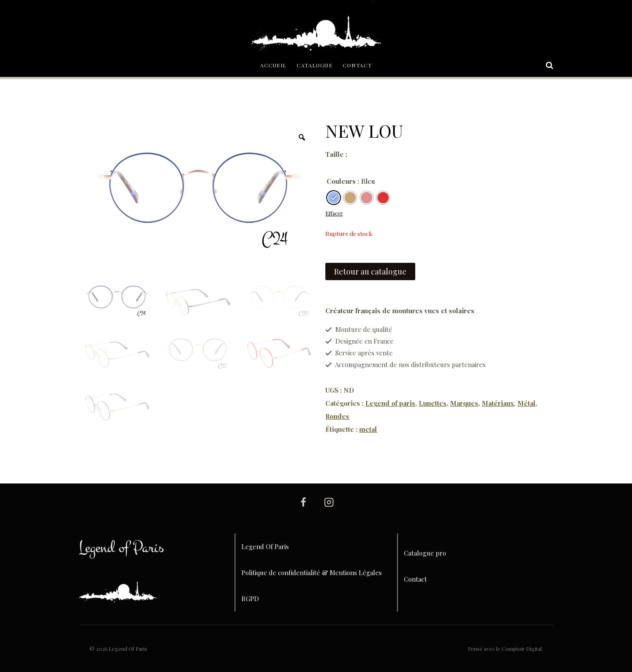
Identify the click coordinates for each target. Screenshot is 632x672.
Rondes (337, 416)
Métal (526, 403)
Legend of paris (390, 403)
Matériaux (498, 403)
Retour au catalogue (370, 271)
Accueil (273, 65)
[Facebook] (303, 502)
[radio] (334, 198)
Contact (357, 65)
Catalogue (314, 65)
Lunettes (433, 403)
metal (368, 429)
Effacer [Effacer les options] (334, 213)
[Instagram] (329, 502)
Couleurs (341, 181)
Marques (464, 403)
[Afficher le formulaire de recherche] (545, 65)
